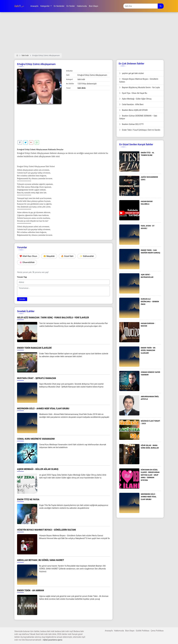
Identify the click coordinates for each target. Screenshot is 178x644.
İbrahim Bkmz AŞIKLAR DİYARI (133, 110)
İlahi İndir (25, 55)
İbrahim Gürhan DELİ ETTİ (131, 124)
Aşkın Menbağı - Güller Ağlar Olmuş (135, 99)
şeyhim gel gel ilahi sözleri (132, 73)
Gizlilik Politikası (143, 631)
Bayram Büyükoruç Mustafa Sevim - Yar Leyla (139, 87)
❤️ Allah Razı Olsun (28, 256)
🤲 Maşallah (49, 256)
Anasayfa (109, 631)
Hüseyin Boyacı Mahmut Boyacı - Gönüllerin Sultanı (139, 80)
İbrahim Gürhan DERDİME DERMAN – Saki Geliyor (138, 117)
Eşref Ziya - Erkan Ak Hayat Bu (133, 93)
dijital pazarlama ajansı (53, 640)
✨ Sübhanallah (87, 256)
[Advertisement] (89, 34)
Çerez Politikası (157, 631)
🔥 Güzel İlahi (67, 256)
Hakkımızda (119, 631)
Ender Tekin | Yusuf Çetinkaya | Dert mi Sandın (140, 130)
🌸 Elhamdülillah (27, 262)
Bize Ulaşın (130, 631)
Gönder (22, 299)
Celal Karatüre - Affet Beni (131, 104)
